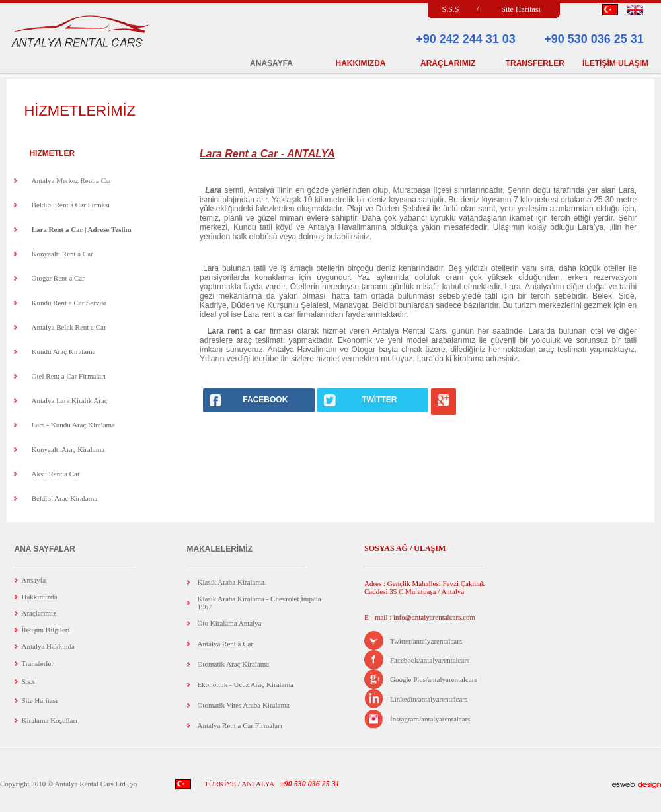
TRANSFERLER (535, 63)
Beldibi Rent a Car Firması (71, 205)
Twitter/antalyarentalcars (426, 641)
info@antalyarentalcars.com (433, 617)
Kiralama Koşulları (50, 720)
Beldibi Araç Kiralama (65, 498)
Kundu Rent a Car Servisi (69, 303)
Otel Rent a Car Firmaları (69, 376)
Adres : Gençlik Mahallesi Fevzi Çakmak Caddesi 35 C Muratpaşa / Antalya (424, 587)
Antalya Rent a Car (226, 644)
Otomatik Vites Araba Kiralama (244, 705)
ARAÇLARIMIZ (448, 63)
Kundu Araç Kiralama (64, 351)
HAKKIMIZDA (361, 63)
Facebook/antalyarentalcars (430, 660)
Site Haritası (521, 9)
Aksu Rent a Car (56, 474)
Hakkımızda (40, 597)
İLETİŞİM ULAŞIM (615, 63)
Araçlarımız (39, 613)
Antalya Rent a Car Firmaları (240, 725)
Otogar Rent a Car (58, 278)
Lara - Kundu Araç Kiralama (73, 425)
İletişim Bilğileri (46, 630)
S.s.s (28, 681)
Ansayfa (34, 580)
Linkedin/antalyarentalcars (429, 699)
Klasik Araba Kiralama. (232, 582)
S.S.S (450, 9)
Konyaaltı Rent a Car (62, 254)
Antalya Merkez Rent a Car (72, 180)
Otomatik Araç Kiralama (234, 664)
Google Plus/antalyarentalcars (434, 679)
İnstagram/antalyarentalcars (430, 719)
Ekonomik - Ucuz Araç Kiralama (246, 684)
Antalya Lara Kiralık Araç (70, 400)
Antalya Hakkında (48, 646)
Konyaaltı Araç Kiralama (68, 449)
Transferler (38, 663)
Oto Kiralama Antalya (230, 623)
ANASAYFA (271, 63)
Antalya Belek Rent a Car (69, 327)
